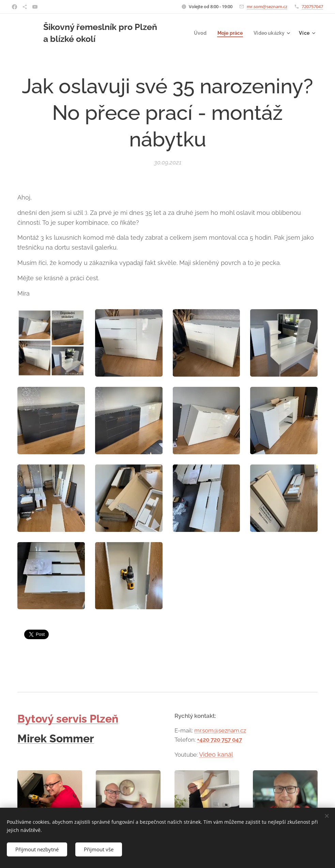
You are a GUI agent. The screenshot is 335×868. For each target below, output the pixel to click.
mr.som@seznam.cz (267, 6)
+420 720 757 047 (219, 740)
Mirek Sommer (56, 738)
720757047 (312, 6)
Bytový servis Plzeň (68, 719)
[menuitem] (198, 33)
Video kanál (216, 754)
